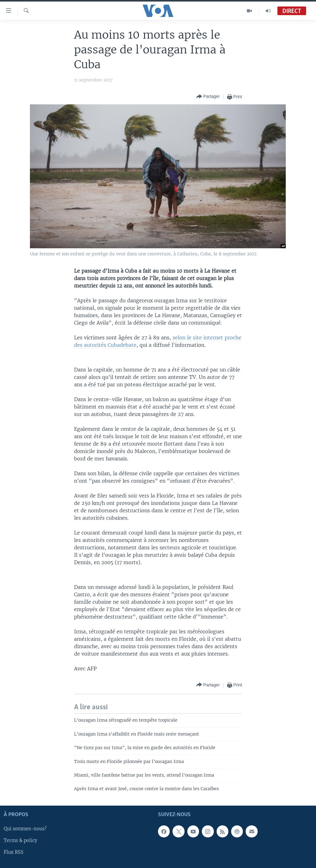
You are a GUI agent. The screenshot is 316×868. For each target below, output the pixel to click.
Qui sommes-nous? (25, 829)
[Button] (208, 97)
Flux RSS (14, 852)
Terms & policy (20, 841)
